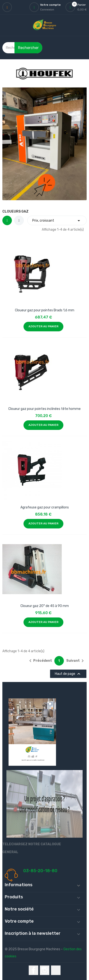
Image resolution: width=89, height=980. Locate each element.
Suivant (76, 661)
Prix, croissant (57, 221)
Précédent (40, 661)
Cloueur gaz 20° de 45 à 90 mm (45, 606)
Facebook (33, 970)
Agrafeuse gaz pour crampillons (45, 507)
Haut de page (68, 674)
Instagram (45, 970)
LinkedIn (56, 970)
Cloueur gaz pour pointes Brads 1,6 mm (45, 310)
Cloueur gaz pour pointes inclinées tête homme (44, 409)
